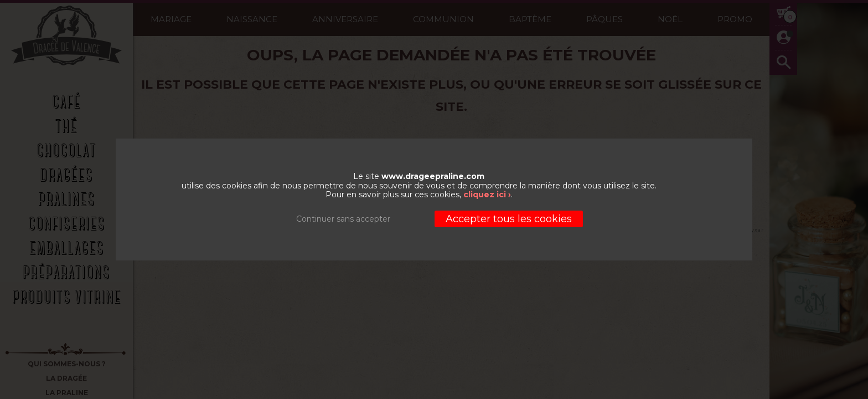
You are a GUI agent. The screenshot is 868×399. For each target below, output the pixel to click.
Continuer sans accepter (343, 219)
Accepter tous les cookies (509, 219)
